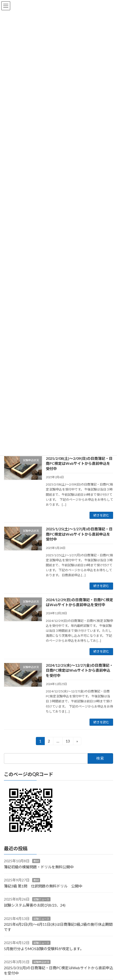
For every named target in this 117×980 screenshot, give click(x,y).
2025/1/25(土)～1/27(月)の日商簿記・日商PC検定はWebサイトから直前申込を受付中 (79, 534)
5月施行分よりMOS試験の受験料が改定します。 (44, 949)
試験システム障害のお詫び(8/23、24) (35, 905)
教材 (36, 861)
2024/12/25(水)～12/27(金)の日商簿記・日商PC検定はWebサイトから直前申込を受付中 (79, 670)
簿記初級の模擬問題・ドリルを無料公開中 (39, 867)
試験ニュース (41, 899)
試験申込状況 (41, 962)
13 (68, 742)
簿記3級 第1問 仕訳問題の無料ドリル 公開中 (43, 886)
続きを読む (101, 515)
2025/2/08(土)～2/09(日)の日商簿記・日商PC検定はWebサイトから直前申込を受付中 (79, 464)
